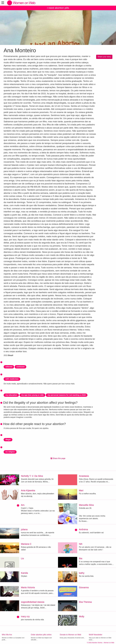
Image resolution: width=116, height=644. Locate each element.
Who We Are (7, 635)
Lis (22, 558)
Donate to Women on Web (70, 635)
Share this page (58, 458)
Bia (81, 558)
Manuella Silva (86, 505)
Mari (81, 490)
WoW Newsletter (96, 635)
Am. (23, 505)
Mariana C (26, 544)
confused (20, 367)
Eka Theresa (85, 602)
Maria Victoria (28, 587)
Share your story (104, 57)
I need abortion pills (58, 8)
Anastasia (84, 476)
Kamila (24, 573)
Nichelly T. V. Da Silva (32, 476)
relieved (9, 367)
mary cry (25, 616)
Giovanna (84, 587)
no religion (10, 452)
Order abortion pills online (41, 635)
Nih (81, 544)
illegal (8, 440)
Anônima (83, 529)
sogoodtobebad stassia (33, 602)
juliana (24, 529)
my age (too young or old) (32, 395)
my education (11, 395)
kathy (82, 573)
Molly (82, 616)
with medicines (12, 379)
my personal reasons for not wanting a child (67, 395)
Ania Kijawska (28, 490)
